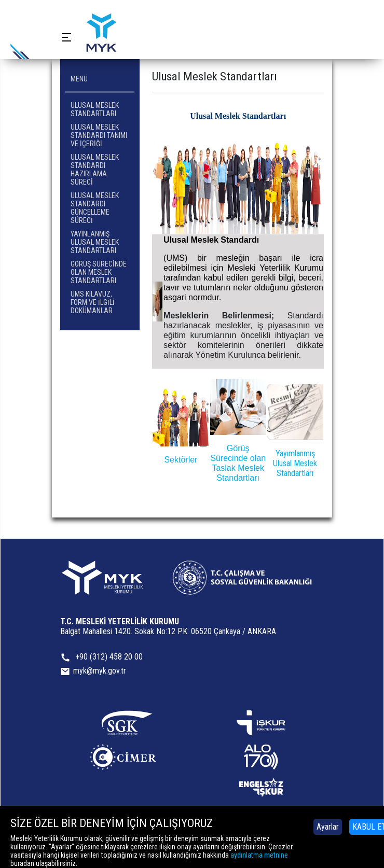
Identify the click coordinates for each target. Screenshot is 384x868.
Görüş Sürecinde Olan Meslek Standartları (99, 272)
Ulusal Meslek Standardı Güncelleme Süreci (95, 208)
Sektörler (181, 460)
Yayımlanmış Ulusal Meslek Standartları (295, 463)
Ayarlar (328, 827)
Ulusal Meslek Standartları (95, 109)
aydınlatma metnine (259, 855)
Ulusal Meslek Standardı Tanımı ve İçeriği (99, 135)
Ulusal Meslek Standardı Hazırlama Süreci (95, 170)
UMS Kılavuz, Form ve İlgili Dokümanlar (93, 302)
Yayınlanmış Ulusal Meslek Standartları (95, 242)
